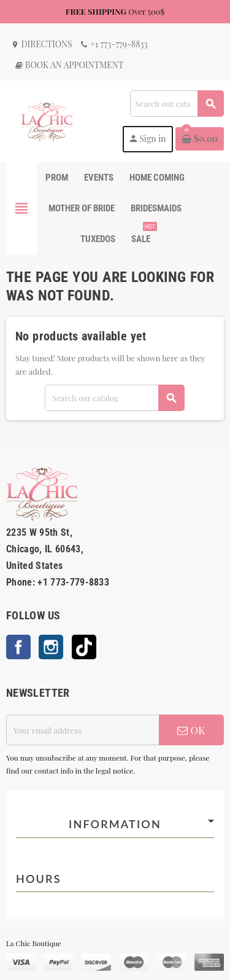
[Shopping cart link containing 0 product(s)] (200, 139)
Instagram (51, 647)
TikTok (84, 647)
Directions (42, 44)
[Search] (177, 104)
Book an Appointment (69, 65)
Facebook (18, 647)
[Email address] (82, 730)
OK (191, 730)
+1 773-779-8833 (114, 44)
